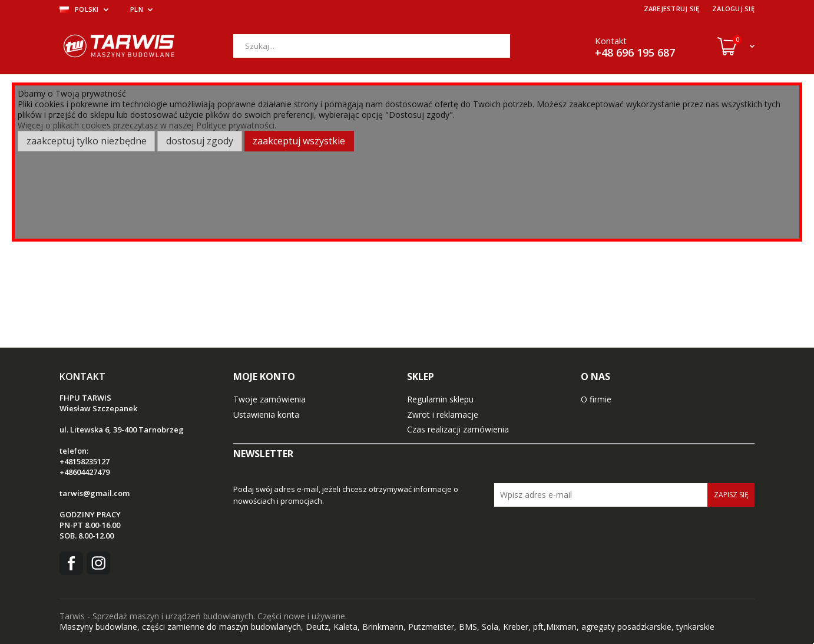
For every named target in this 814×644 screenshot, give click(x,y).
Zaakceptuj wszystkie (299, 141)
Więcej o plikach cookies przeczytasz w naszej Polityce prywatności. (147, 125)
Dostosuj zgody (200, 141)
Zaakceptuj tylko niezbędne (87, 141)
